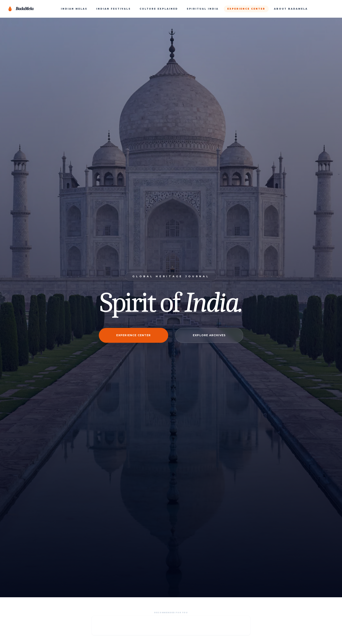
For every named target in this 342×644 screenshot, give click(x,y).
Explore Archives (209, 335)
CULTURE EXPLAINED (159, 9)
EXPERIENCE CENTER (246, 9)
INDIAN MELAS (74, 9)
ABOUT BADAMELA (291, 9)
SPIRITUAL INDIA (203, 9)
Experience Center (133, 335)
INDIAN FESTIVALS (114, 9)
